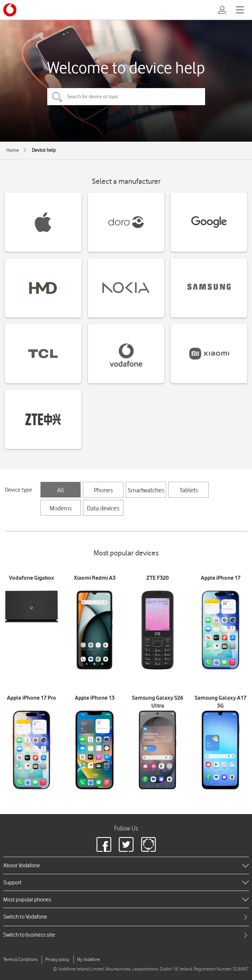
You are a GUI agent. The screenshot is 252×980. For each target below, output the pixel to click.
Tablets (189, 490)
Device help (44, 150)
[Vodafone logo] (10, 10)
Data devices (103, 508)
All (61, 490)
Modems (61, 508)
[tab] (126, 917)
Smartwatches (146, 490)
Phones (103, 490)
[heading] (126, 865)
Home (13, 150)
